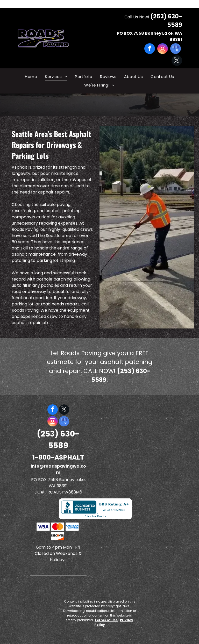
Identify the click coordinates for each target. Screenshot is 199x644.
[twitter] (177, 61)
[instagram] (163, 49)
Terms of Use (106, 620)
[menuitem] (31, 77)
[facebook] (150, 49)
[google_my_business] (176, 49)
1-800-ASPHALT (58, 457)
